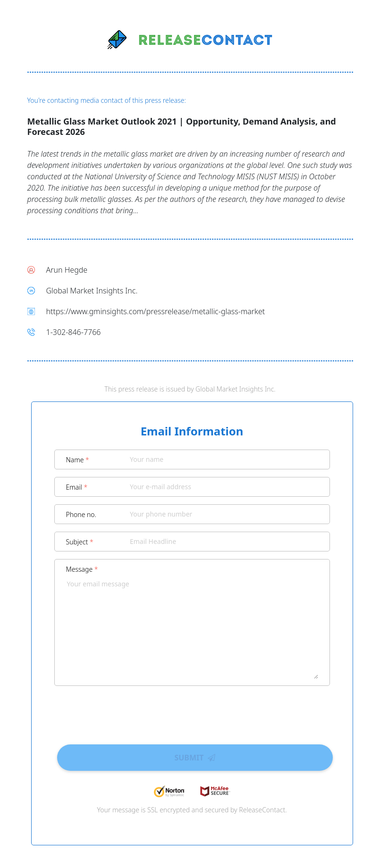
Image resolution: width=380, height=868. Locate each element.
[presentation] (192, 712)
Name (78, 460)
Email (77, 487)
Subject (80, 542)
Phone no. (81, 514)
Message (82, 569)
